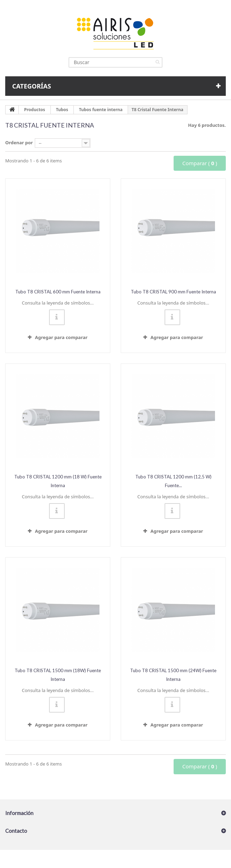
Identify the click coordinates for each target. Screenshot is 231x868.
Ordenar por (19, 143)
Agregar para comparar (61, 337)
